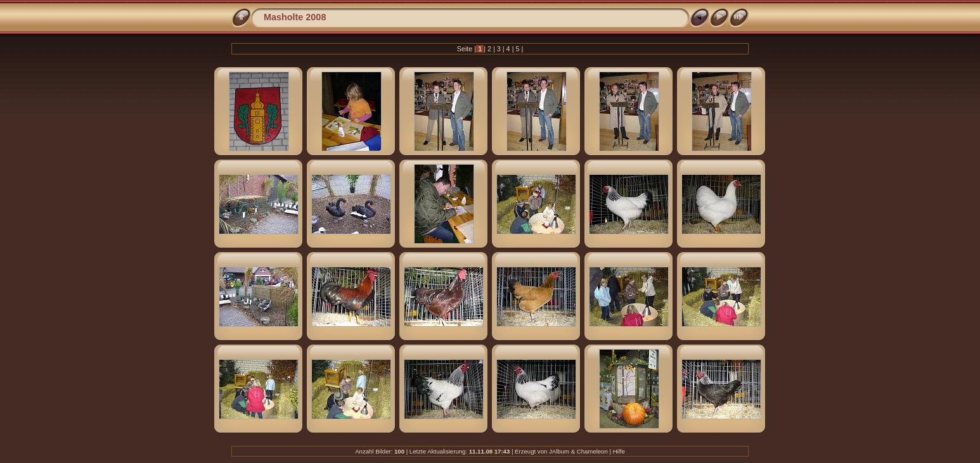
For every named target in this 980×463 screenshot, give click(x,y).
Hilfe (619, 451)
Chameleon (592, 451)
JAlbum (559, 451)
